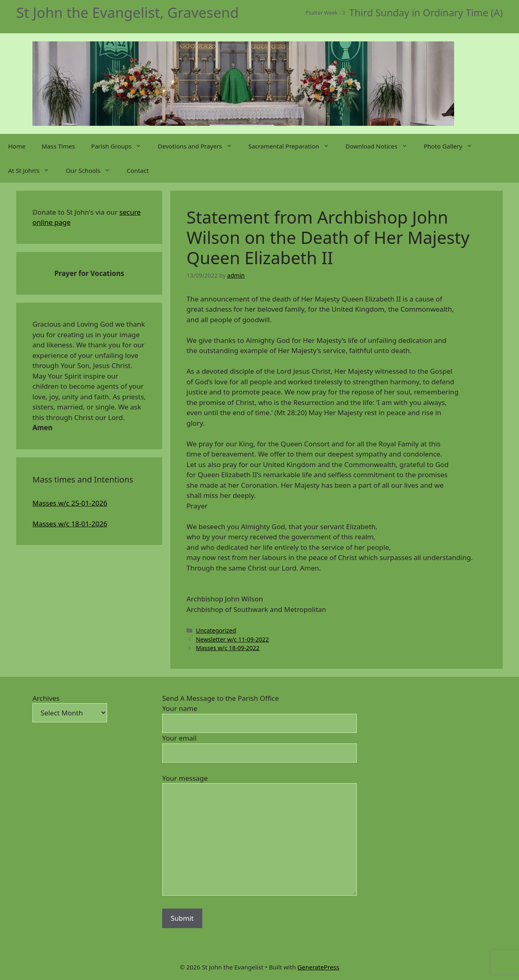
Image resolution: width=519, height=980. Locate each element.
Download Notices (381, 146)
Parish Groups (120, 146)
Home (17, 146)
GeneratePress (318, 967)
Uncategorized (216, 630)
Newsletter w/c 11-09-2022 (232, 639)
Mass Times (58, 146)
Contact (137, 170)
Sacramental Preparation (293, 146)
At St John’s (33, 170)
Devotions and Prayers (199, 146)
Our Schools (92, 170)
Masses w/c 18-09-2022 (228, 648)
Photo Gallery (452, 146)
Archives (46, 698)
